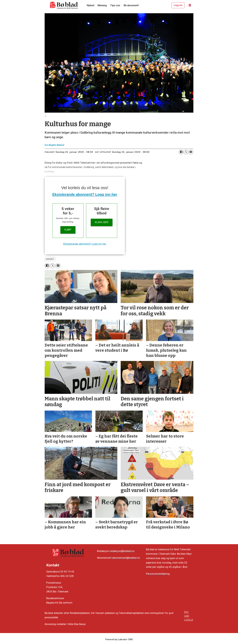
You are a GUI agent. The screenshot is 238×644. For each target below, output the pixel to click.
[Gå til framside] (64, 5)
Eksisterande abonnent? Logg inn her (85, 194)
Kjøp (68, 230)
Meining (102, 5)
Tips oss (115, 5)
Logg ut (189, 620)
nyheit (50, 259)
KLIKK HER (102, 222)
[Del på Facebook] (181, 152)
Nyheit (91, 5)
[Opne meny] (190, 5)
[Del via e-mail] (191, 152)
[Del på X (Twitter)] (186, 152)
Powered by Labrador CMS (119, 640)
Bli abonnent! (131, 5)
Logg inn (178, 5)
